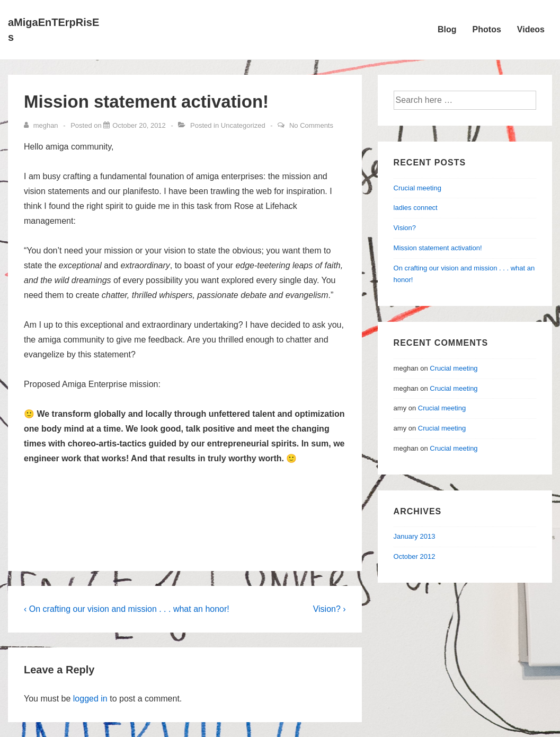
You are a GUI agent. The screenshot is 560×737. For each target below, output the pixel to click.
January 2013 (415, 536)
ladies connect (416, 208)
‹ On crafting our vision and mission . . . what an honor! (127, 609)
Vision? (405, 228)
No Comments (311, 125)
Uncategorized (243, 125)
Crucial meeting (417, 188)
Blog (447, 29)
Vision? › (330, 609)
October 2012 (415, 556)
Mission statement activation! (438, 248)
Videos (531, 29)
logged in (90, 699)
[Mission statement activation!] (139, 125)
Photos (487, 29)
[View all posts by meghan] (42, 125)
